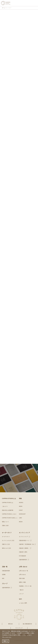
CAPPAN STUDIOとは (8, 503)
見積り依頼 (22, 578)
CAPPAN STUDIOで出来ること (10, 518)
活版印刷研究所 (23, 560)
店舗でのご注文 (6, 544)
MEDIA (21, 522)
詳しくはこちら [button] (7, 637)
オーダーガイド (6, 537)
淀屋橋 (4, 574)
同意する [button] (6, 641)
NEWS (21, 506)
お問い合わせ (22, 574)
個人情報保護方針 (27, 624)
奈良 (3, 578)
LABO (21, 518)
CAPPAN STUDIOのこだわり (9, 514)
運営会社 (11, 624)
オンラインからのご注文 (8, 540)
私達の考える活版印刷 (8, 510)
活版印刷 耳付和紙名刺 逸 (26, 544)
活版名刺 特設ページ (24, 540)
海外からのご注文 (6, 548)
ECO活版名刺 (22, 556)
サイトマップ (19, 628)
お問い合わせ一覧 (24, 571)
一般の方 (21, 590)
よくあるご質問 (23, 603)
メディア (21, 594)
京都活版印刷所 (6, 571)
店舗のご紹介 (5, 525)
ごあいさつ (5, 506)
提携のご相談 (22, 582)
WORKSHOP (22, 514)
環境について (5, 522)
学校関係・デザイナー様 (25, 586)
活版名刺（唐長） (24, 552)
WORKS (21, 503)
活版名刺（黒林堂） (24, 548)
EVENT (21, 510)
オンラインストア (24, 537)
